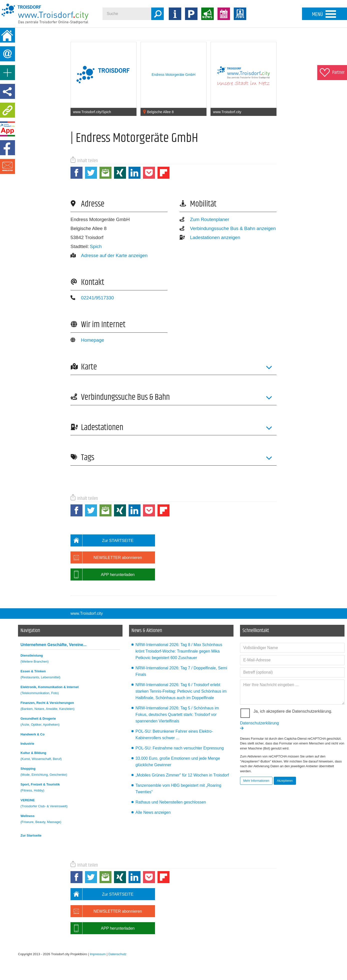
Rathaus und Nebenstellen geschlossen (171, 802)
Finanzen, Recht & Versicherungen (70, 707)
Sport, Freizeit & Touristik (70, 788)
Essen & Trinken (70, 675)
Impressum (98, 954)
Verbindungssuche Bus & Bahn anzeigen (228, 228)
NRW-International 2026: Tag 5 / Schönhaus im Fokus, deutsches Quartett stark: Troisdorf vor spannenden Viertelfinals (177, 715)
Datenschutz (117, 954)
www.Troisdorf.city (87, 613)
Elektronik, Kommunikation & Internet (70, 691)
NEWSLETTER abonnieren (106, 557)
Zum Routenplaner (204, 219)
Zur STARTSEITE (102, 540)
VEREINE (70, 804)
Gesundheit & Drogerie (70, 722)
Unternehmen (53, 645)
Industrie (27, 744)
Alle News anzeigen (153, 812)
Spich (96, 246)
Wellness (70, 820)
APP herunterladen (102, 574)
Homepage (87, 340)
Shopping (70, 772)
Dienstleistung (70, 659)
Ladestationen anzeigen (210, 237)
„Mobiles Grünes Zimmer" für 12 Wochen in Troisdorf (182, 775)
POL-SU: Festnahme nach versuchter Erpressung (180, 748)
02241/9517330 (92, 298)
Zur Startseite (31, 835)
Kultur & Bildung (70, 757)
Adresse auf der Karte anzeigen (109, 255)
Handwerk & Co (32, 734)
